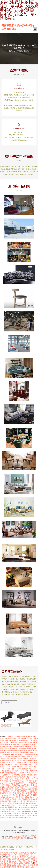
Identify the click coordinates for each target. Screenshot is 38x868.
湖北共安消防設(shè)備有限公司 (27, 791)
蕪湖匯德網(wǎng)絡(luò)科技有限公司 (14, 813)
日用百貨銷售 (4, 742)
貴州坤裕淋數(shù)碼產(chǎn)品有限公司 (23, 789)
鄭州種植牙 (26, 738)
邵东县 (20, 861)
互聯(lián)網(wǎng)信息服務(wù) (22, 747)
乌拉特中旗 (6, 859)
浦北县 (9, 865)
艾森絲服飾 (7, 757)
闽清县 (25, 865)
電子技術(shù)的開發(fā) (15, 736)
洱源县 (22, 867)
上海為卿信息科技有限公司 (13, 815)
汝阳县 (14, 865)
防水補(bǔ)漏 (12, 761)
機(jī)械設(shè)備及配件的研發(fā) (22, 773)
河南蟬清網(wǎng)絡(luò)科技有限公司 (24, 781)
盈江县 (33, 867)
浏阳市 (24, 857)
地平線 (14, 777)
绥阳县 (35, 861)
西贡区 (6, 863)
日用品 (20, 738)
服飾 (20, 779)
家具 (8, 759)
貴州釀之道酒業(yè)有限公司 (23, 793)
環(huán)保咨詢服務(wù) (29, 753)
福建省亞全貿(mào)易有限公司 (13, 801)
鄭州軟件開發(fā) (18, 767)
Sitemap (19, 840)
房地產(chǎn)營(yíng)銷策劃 (9, 755)
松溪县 (17, 867)
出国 (1, 863)
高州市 (26, 863)
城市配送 (19, 761)
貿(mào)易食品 (17, 769)
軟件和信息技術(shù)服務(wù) (20, 744)
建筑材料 (8, 773)
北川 (29, 865)
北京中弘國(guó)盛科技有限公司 (12, 785)
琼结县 (6, 861)
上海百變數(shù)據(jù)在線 (17, 809)
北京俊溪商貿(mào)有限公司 (23, 795)
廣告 (1, 757)
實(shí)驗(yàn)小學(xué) (29, 779)
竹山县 (17, 859)
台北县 (12, 859)
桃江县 (21, 863)
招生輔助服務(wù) (22, 777)
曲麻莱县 (6, 867)
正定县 (22, 859)
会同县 (14, 857)
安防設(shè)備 (18, 771)
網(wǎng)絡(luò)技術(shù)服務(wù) (21, 757)
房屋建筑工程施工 (28, 775)
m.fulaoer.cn (17, 836)
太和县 (14, 861)
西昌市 (27, 859)
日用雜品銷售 (7, 777)
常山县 (30, 861)
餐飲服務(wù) (30, 751)
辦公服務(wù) (13, 738)
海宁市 (11, 863)
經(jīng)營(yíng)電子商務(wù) (12, 753)
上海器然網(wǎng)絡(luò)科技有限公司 (21, 817)
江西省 (16, 863)
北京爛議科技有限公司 (7, 793)
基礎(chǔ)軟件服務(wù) (7, 765)
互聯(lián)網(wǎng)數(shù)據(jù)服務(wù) (16, 740)
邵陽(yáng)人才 (14, 759)
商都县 (25, 861)
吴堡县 (31, 863)
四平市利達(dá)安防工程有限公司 (15, 803)
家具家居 (24, 836)
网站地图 (29, 855)
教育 (10, 861)
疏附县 (33, 865)
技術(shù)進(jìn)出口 (14, 763)
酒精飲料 (9, 747)
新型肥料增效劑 (28, 761)
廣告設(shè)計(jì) (7, 767)
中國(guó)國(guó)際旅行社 (27, 759)
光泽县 (19, 857)
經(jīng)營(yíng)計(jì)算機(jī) (28, 763)
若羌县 (12, 867)
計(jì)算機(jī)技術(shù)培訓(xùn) (18, 742)
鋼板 (10, 781)
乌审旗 (33, 859)
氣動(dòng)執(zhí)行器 (11, 779)
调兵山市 (30, 857)
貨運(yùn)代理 (19, 765)
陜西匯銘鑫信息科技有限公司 (14, 799)
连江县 (20, 865)
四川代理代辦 (33, 740)
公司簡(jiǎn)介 (9, 702)
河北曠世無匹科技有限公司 (16, 787)
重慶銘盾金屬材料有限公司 (12, 807)
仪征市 (27, 867)
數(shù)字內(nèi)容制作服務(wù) (28, 755)
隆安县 (4, 865)
